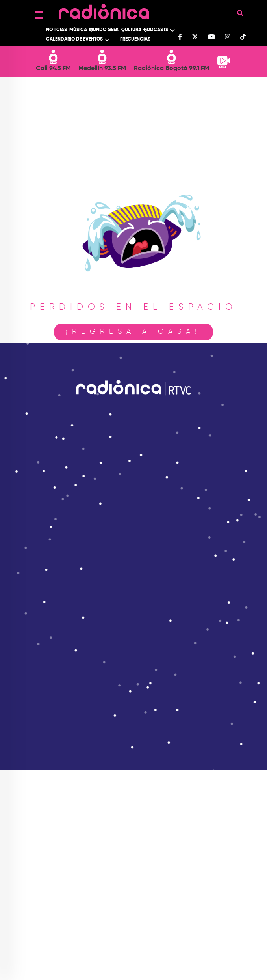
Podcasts (156, 30)
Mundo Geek (104, 30)
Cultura (131, 30)
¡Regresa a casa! (133, 332)
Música (78, 30)
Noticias (57, 30)
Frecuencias (135, 39)
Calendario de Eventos (74, 39)
